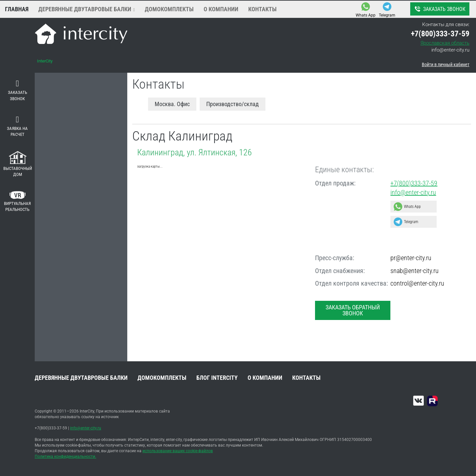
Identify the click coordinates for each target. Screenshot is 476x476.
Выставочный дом (18, 164)
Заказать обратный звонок (353, 310)
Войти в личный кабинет (446, 64)
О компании (221, 9)
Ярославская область (445, 43)
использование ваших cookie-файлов (178, 451)
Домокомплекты (169, 9)
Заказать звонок (439, 9)
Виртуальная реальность (17, 202)
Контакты (262, 9)
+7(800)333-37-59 (414, 183)
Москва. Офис (172, 104)
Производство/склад (233, 104)
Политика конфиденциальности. (65, 456)
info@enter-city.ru (450, 50)
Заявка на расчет (17, 126)
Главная (17, 9)
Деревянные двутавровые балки (85, 9)
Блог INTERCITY (217, 378)
